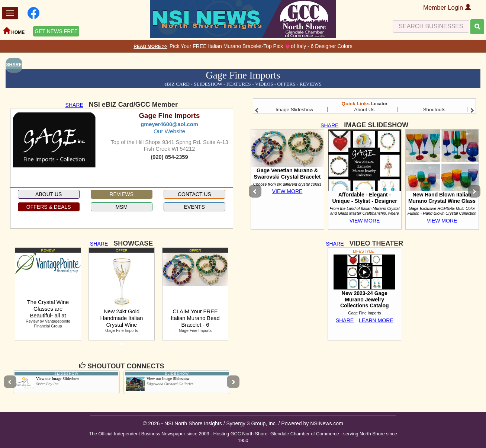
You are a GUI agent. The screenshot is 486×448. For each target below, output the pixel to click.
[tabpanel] (48, 294)
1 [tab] (122, 346)
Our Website (169, 131)
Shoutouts (434, 110)
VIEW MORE (287, 191)
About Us (364, 110)
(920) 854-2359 (169, 157)
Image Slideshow (295, 110)
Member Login (447, 8)
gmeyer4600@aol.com (169, 124)
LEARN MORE (376, 320)
